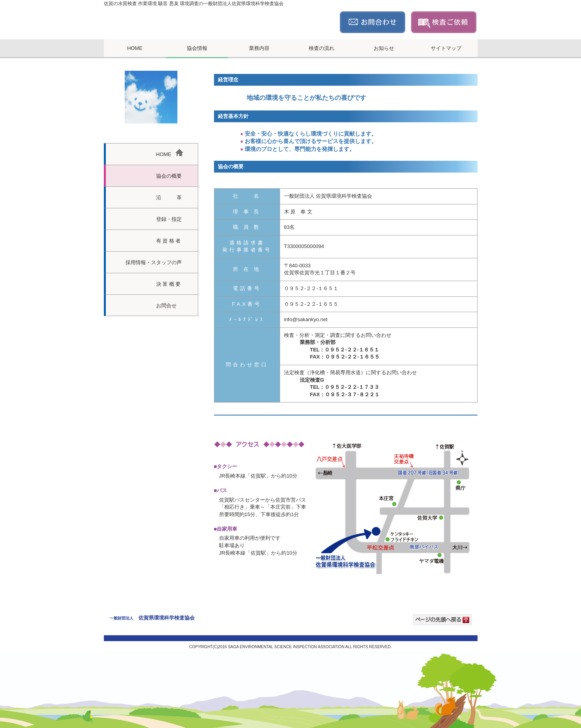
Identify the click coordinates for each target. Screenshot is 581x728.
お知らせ (384, 48)
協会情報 (197, 48)
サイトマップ (446, 48)
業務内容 (259, 48)
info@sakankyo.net (306, 319)
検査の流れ (322, 48)
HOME (135, 48)
